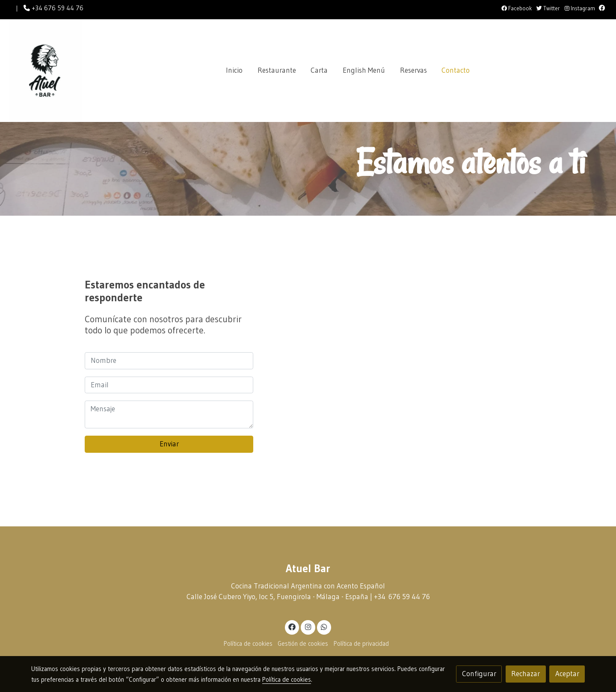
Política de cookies (248, 644)
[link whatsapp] (324, 626)
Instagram (580, 8)
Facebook (517, 8)
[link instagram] (308, 626)
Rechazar (526, 674)
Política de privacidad (361, 644)
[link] (45, 71)
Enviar (169, 444)
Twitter (548, 8)
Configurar (479, 674)
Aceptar (567, 674)
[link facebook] (292, 626)
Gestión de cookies (303, 644)
